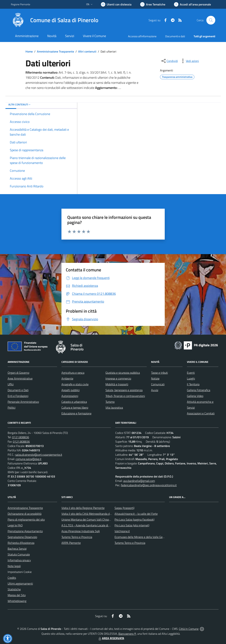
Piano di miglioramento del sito (26, 519)
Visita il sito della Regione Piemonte (83, 508)
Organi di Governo (18, 373)
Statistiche (14, 589)
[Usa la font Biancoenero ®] (116, 4)
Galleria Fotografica (199, 390)
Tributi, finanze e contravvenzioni (125, 396)
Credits (12, 578)
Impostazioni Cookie (20, 572)
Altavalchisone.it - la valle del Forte (136, 514)
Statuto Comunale (19, 554)
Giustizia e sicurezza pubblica (123, 373)
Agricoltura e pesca (73, 373)
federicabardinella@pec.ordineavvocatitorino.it (149, 485)
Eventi (191, 373)
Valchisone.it (122, 531)
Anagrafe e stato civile (75, 384)
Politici (12, 408)
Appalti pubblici (71, 390)
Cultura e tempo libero (75, 408)
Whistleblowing (17, 601)
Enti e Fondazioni (18, 396)
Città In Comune (189, 629)
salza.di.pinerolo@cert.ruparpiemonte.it (39, 455)
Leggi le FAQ (15, 525)
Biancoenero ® (127, 634)
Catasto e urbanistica (74, 402)
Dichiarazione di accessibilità (25, 514)
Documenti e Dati (18, 390)
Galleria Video (195, 396)
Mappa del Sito (17, 595)
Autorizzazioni (70, 396)
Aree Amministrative (20, 378)
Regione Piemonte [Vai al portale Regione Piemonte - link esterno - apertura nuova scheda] (21, 4)
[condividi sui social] (169, 61)
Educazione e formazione (76, 413)
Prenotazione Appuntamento (25, 531)
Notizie (155, 378)
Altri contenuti (87, 51)
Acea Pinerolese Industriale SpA (81, 531)
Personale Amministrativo (23, 402)
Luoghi (191, 378)
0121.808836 (21, 437)
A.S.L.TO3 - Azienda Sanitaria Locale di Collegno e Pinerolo (97, 525)
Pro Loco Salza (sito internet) (132, 525)
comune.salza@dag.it (29, 459)
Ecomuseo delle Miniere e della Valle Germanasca (144, 537)
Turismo (110, 402)
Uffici (11, 384)
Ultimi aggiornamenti (20, 583)
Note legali (14, 566)
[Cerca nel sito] (211, 20)
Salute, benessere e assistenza (124, 390)
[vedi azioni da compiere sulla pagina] (189, 61)
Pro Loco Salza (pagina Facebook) (134, 519)
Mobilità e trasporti (117, 384)
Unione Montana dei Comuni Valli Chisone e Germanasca (96, 519)
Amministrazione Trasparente (55, 51)
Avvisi (155, 390)
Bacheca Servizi (17, 549)
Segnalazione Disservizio (22, 537)
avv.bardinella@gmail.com (139, 481)
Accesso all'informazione (142, 36)
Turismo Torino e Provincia (77, 537)
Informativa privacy (19, 560)
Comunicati (158, 384)
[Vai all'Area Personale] (192, 4)
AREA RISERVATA (111, 638)
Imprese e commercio (118, 378)
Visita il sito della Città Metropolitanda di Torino (90, 514)
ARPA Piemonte (71, 543)
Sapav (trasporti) (124, 508)
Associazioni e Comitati (201, 413)
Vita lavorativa (114, 408)
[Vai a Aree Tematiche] (153, 4)
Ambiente (67, 378)
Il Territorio (193, 384)
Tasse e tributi (159, 373)
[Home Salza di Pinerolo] (55, 20)
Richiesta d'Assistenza (21, 543)
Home (29, 51)
